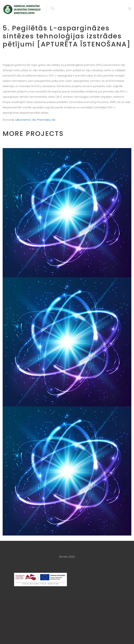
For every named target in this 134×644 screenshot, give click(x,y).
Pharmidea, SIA (46, 120)
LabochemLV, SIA (25, 120)
